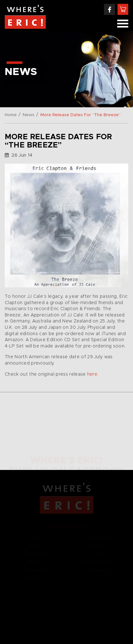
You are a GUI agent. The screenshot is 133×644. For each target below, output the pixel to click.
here (92, 374)
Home (11, 115)
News (29, 115)
